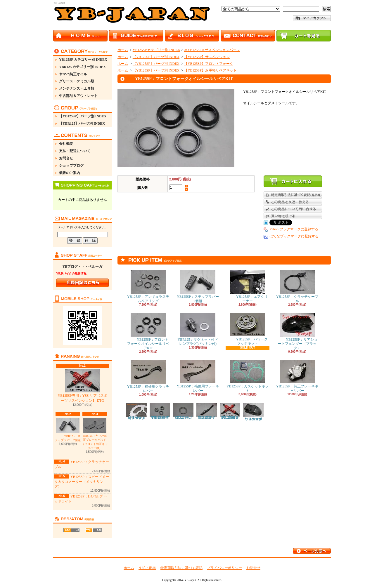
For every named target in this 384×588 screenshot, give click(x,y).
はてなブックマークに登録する (294, 236)
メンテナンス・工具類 (77, 88)
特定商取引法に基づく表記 (181, 568)
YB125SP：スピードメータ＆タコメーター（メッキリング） (82, 482)
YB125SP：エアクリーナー (248, 287)
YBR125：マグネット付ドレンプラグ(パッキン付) (198, 329)
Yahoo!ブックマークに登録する (294, 229)
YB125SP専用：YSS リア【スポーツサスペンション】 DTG (82, 386)
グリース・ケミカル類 (77, 81)
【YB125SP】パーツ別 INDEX (83, 116)
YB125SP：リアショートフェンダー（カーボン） (253, 412)
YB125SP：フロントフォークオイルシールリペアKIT (148, 332)
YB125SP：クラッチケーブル (297, 287)
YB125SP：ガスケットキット (248, 376)
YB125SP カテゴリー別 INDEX (83, 60)
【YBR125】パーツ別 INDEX (82, 123)
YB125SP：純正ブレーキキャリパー (297, 376)
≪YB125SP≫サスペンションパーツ (212, 50)
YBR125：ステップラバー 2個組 (68, 430)
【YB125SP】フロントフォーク (209, 64)
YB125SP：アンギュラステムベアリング (148, 287)
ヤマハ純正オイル (73, 74)
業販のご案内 (70, 173)
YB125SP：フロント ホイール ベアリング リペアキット (160, 411)
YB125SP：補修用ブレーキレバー (198, 376)
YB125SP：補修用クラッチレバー (148, 376)
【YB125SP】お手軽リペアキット (210, 70)
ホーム (123, 50)
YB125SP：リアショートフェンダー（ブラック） (297, 332)
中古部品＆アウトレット (78, 96)
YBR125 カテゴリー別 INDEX (82, 67)
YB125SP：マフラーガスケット (183, 411)
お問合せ (66, 158)
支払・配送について (75, 151)
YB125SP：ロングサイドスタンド (207, 411)
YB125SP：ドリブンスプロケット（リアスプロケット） (136, 412)
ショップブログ (71, 166)
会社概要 (66, 144)
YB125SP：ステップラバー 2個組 (198, 287)
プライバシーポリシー (224, 568)
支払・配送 (147, 568)
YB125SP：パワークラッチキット (248, 329)
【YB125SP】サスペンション (207, 57)
